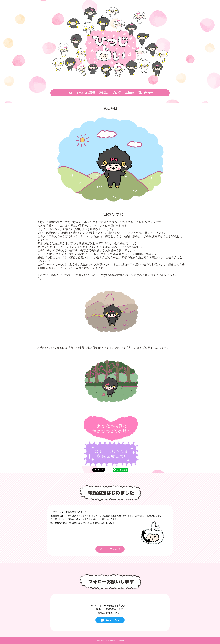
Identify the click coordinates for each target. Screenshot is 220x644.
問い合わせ (145, 93)
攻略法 (104, 93)
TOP (70, 93)
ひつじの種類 (86, 93)
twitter (129, 93)
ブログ (116, 93)
